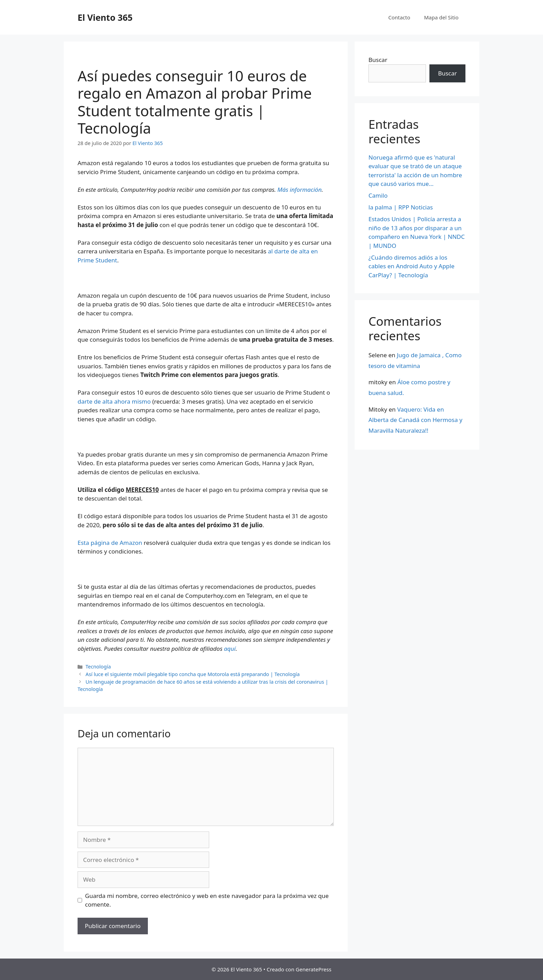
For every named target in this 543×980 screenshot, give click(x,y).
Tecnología (98, 667)
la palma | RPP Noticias (401, 207)
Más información (300, 190)
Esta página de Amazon (110, 543)
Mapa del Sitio (441, 17)
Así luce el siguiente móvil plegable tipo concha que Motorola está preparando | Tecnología (193, 674)
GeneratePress (314, 969)
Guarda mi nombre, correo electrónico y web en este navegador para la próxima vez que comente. (207, 900)
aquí (230, 649)
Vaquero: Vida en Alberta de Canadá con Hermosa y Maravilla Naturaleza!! (415, 420)
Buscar (378, 60)
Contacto (399, 17)
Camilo (378, 195)
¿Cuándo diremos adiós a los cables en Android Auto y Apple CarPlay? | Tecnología (411, 266)
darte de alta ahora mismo (114, 401)
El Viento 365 (105, 17)
